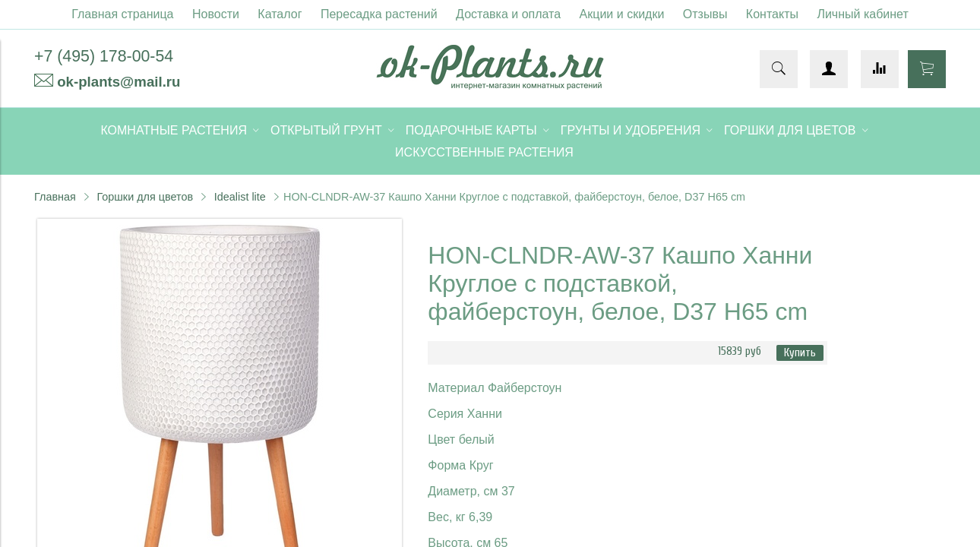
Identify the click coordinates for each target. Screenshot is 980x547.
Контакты (772, 14)
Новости (216, 14)
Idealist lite (240, 197)
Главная (55, 197)
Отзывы (705, 14)
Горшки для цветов (145, 197)
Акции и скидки (622, 14)
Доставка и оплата (508, 14)
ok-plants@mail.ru (119, 82)
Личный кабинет (862, 14)
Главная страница (122, 14)
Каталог (280, 14)
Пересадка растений (379, 14)
